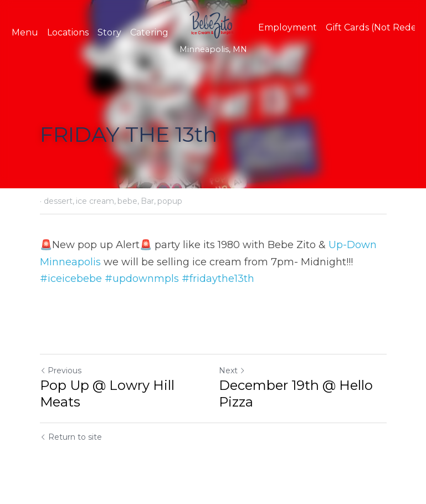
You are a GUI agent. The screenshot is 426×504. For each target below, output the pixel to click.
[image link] (213, 24)
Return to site (71, 437)
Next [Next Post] (232, 371)
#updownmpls (142, 279)
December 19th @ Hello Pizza (296, 394)
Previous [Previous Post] (61, 371)
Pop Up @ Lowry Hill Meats (107, 394)
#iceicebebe (71, 279)
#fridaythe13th (218, 279)
